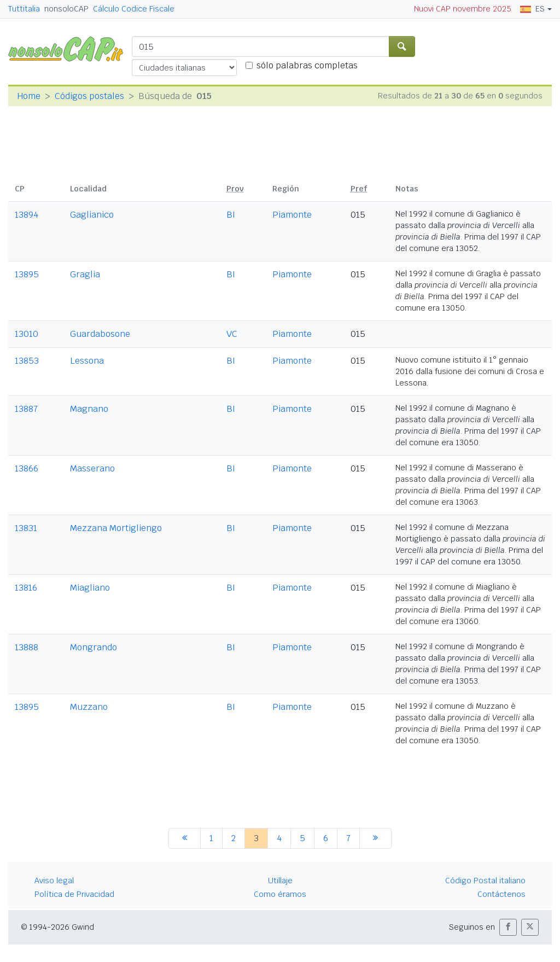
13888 (27, 647)
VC (232, 334)
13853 (27, 361)
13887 (26, 409)
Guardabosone (100, 334)
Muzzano (89, 707)
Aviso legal (54, 881)
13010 (27, 334)
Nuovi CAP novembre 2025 (463, 9)
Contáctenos (501, 894)
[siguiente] (375, 838)
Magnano (89, 409)
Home (29, 96)
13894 (27, 215)
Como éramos (280, 894)
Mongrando (94, 647)
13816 (26, 588)
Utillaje (280, 881)
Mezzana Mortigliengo (116, 528)
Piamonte (292, 215)
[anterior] (185, 838)
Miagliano (90, 588)
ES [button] (532, 9)
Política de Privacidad (74, 894)
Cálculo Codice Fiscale (134, 9)
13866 (27, 468)
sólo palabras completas (307, 65)
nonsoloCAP (66, 9)
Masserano (92, 468)
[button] (508, 927)
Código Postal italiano (485, 881)
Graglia (85, 274)
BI (231, 215)
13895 (27, 274)
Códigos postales (89, 96)
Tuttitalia (24, 9)
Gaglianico (92, 215)
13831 (26, 528)
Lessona (87, 361)
